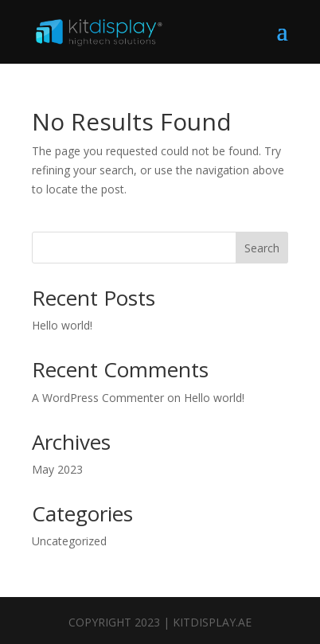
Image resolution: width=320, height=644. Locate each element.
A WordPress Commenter (98, 398)
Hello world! (62, 325)
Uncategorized (69, 541)
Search (262, 248)
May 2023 (57, 469)
